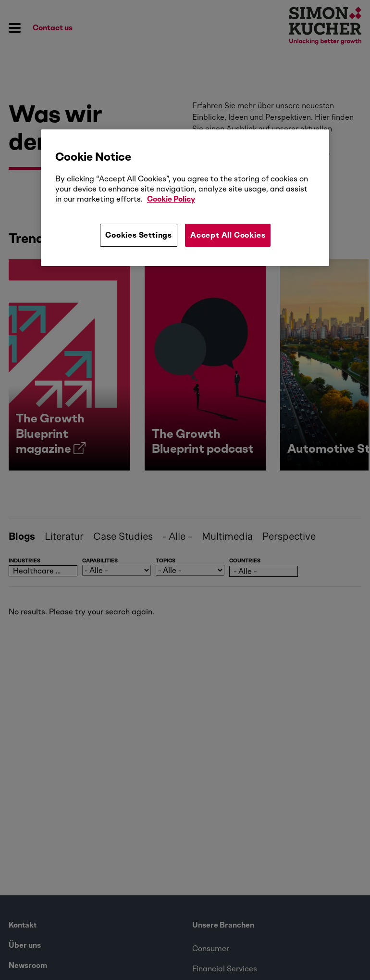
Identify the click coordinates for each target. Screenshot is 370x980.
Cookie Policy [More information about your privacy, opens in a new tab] (171, 199)
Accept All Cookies (228, 235)
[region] (185, 198)
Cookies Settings (139, 235)
